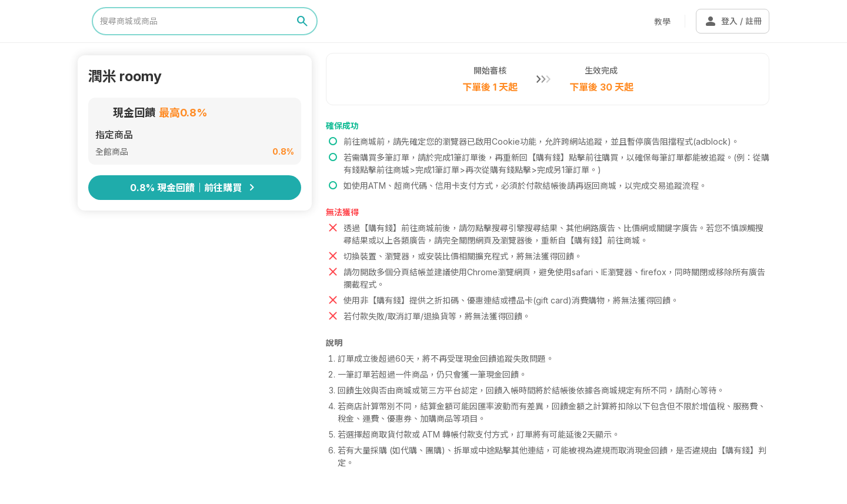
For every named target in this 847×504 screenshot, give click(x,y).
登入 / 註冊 (733, 21)
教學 (662, 21)
